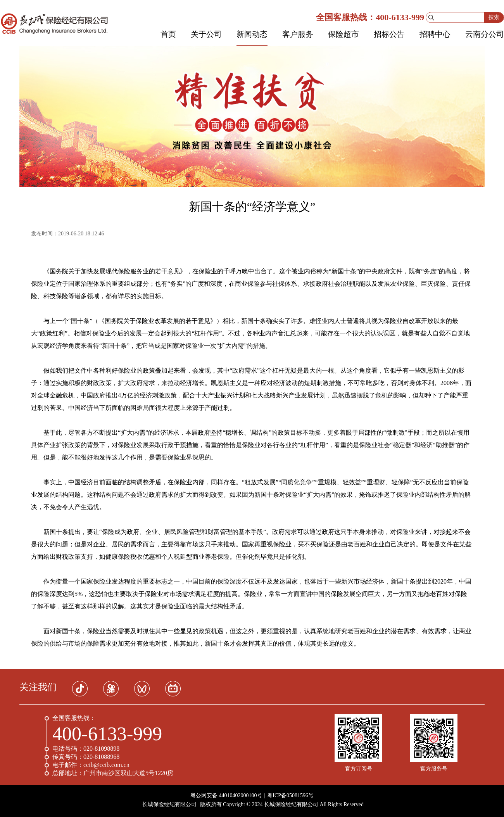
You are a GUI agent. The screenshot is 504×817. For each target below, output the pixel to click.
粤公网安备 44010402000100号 (226, 795)
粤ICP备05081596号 (290, 795)
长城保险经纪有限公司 (169, 804)
